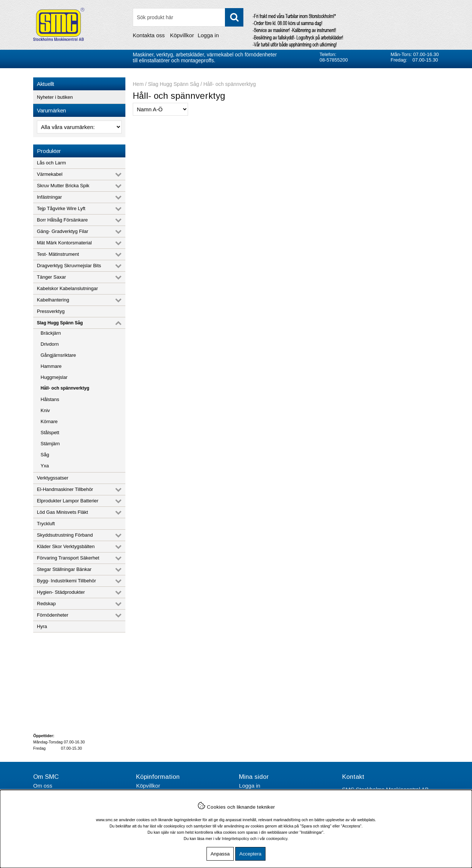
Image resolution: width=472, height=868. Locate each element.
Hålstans (50, 399)
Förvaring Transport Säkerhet (68, 558)
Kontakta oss (149, 35)
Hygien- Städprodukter (61, 592)
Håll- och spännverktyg (65, 388)
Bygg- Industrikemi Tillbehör (66, 581)
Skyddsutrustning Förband (65, 535)
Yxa (45, 466)
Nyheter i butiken (55, 97)
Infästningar (49, 197)
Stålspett (50, 433)
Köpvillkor (182, 35)
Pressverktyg (51, 311)
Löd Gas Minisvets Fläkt (63, 512)
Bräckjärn (51, 333)
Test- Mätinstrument (58, 254)
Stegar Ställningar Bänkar (64, 569)
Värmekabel (50, 174)
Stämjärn (50, 444)
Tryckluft (46, 524)
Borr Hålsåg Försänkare (62, 220)
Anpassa (220, 854)
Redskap (46, 604)
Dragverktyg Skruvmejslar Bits (69, 266)
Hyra (42, 626)
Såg (45, 455)
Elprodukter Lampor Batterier (68, 501)
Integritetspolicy (236, 839)
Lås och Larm (51, 163)
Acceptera (250, 854)
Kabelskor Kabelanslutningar (67, 288)
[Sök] (188, 17)
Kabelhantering (53, 300)
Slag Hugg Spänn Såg (60, 323)
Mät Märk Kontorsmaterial (64, 243)
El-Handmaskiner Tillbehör (65, 489)
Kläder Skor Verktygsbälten (66, 546)
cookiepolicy (277, 839)
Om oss (43, 786)
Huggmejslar (54, 377)
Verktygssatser (53, 478)
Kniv (45, 410)
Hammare (51, 366)
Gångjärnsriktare (58, 355)
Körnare (49, 421)
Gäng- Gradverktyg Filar (63, 231)
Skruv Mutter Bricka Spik (63, 186)
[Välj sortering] (160, 109)
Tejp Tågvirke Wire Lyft (61, 208)
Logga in (208, 35)
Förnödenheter (53, 615)
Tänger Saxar (51, 277)
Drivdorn (50, 344)
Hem (138, 84)
